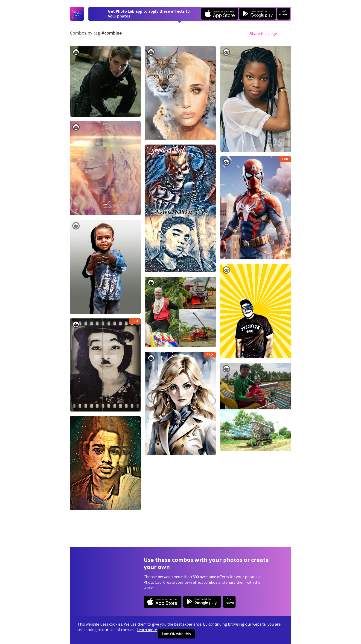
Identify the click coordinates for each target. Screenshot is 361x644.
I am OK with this (176, 634)
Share (263, 34)
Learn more (147, 630)
